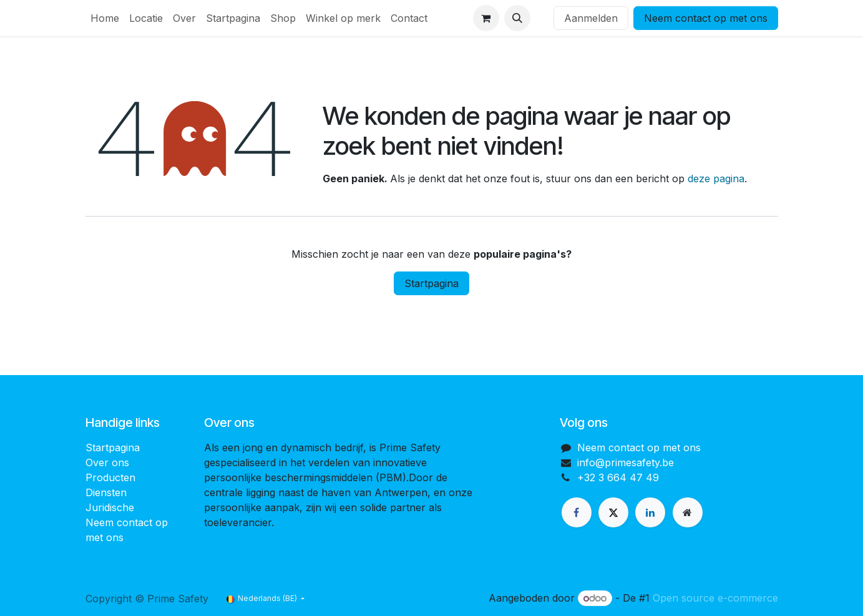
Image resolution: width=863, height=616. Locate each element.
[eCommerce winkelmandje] (486, 18)
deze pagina (716, 178)
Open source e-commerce (715, 598)
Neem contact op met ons (706, 18)
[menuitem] (105, 18)
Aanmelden (591, 18)
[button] (517, 18)
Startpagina (431, 283)
